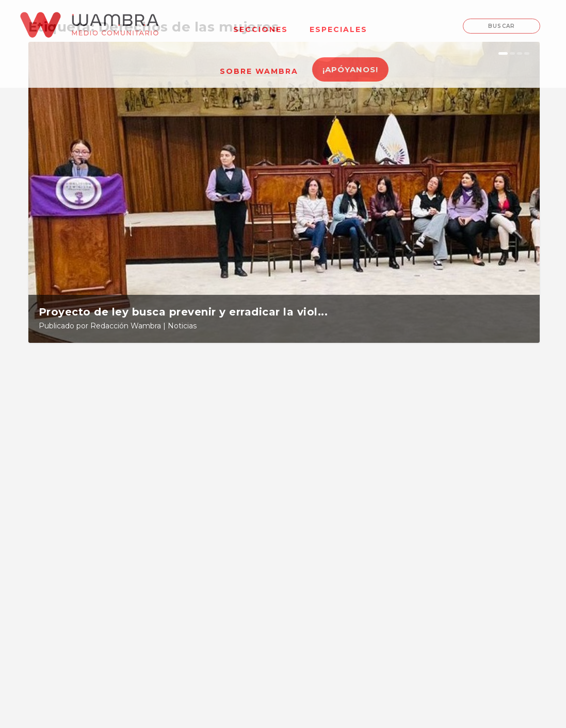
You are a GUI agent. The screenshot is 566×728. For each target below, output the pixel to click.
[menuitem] (261, 23)
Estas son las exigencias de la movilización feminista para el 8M (284, 468)
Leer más (65, 584)
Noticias (182, 326)
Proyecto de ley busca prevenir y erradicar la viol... (183, 312)
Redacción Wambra (126, 326)
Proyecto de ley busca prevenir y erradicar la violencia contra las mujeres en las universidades (105, 472)
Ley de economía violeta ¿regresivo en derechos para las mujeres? (456, 468)
